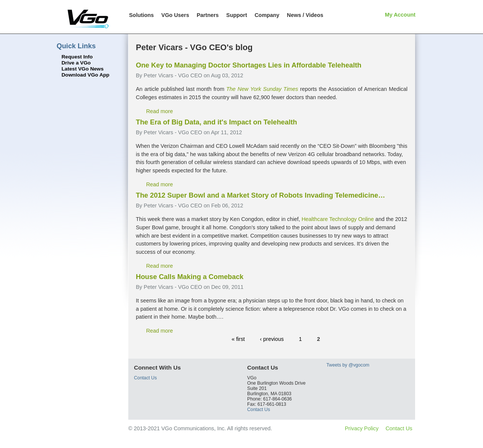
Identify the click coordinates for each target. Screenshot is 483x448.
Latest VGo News (83, 69)
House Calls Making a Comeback (190, 277)
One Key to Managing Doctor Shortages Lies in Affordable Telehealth (249, 65)
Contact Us (145, 378)
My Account (400, 15)
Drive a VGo (76, 63)
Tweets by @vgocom (348, 365)
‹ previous (272, 339)
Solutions (142, 15)
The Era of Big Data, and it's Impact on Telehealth (216, 122)
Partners (208, 15)
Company (267, 15)
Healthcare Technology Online (338, 219)
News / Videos (305, 15)
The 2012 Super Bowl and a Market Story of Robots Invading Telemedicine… (260, 195)
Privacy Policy (362, 428)
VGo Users (175, 15)
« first (238, 339)
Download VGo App (85, 75)
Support (237, 15)
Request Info (77, 57)
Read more (159, 111)
